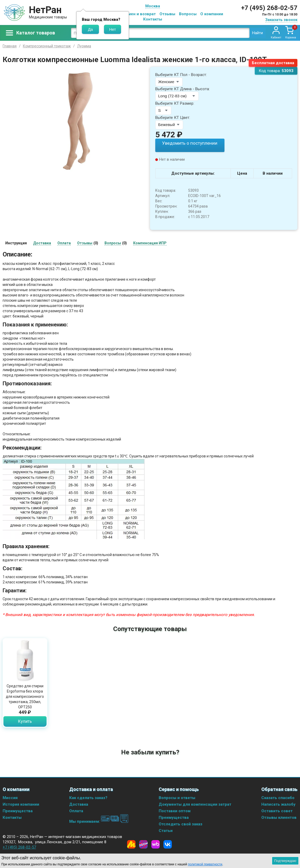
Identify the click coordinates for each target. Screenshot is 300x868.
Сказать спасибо (278, 798)
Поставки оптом (175, 811)
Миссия (10, 798)
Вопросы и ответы (177, 798)
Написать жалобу (278, 804)
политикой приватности (205, 864)
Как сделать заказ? (88, 798)
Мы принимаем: (99, 821)
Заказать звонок (281, 20)
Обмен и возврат (139, 14)
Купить (25, 721)
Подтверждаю (285, 861)
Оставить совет (277, 811)
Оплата (76, 811)
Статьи (166, 830)
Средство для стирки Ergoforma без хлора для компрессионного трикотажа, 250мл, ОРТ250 (25, 696)
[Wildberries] (156, 844)
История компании (21, 804)
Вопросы (188, 14)
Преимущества (18, 811)
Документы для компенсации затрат (195, 804)
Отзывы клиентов (279, 817)
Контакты (153, 19)
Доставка (79, 804)
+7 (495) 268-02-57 (269, 8)
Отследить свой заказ (181, 824)
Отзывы (167, 14)
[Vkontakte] (168, 844)
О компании (212, 14)
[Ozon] (143, 844)
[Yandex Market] (131, 844)
